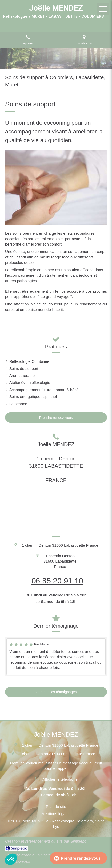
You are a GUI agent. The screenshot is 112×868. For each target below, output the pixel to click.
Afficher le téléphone (60, 779)
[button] (11, 859)
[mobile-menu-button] (103, 9)
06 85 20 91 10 (57, 581)
